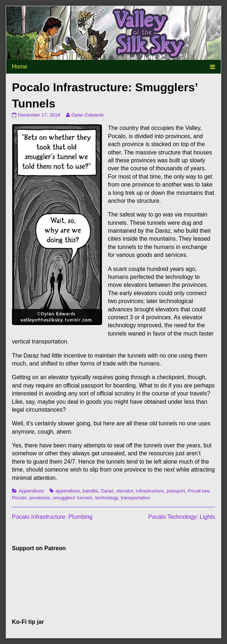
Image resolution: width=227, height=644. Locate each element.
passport (176, 491)
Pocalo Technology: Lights (182, 517)
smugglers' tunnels (73, 498)
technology (107, 498)
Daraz (107, 491)
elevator (125, 491)
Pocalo (19, 498)
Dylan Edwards (88, 115)
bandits (90, 491)
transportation (136, 498)
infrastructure (150, 491)
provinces (40, 498)
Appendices (31, 491)
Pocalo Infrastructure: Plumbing (52, 517)
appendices (67, 491)
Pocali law (198, 491)
